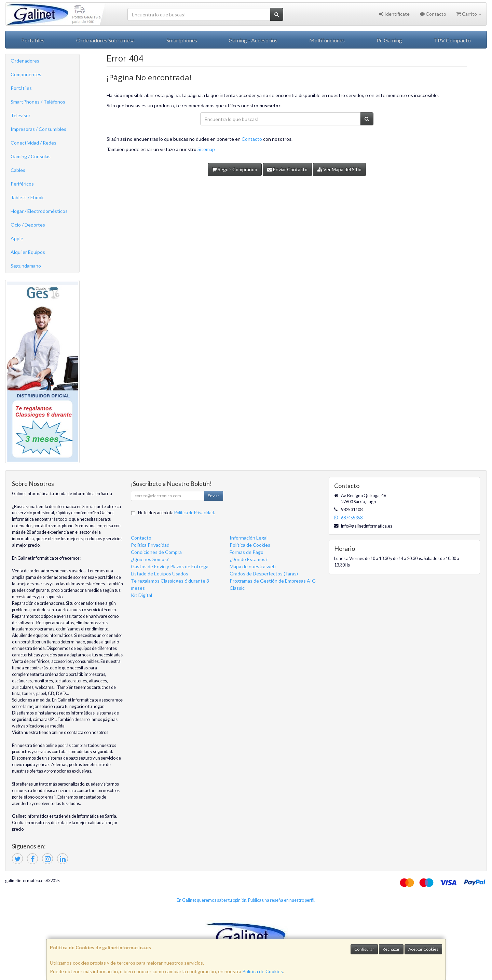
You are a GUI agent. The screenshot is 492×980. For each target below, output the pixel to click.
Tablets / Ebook (27, 197)
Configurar (364, 949)
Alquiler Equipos (28, 252)
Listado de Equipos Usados (160, 574)
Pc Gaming (389, 40)
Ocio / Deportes (28, 225)
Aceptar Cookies (423, 949)
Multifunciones (327, 40)
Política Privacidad (150, 545)
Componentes (26, 74)
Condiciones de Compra (156, 552)
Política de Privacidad (194, 513)
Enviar (214, 496)
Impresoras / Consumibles (38, 129)
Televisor (20, 115)
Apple (17, 238)
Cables (18, 170)
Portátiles (21, 88)
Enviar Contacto (287, 169)
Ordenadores (25, 61)
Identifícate (394, 14)
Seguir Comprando (235, 169)
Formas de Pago (247, 552)
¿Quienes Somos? (150, 559)
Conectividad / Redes (33, 143)
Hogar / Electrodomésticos (39, 211)
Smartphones (182, 40)
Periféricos (22, 184)
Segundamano (26, 266)
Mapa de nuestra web (253, 566)
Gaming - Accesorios (253, 40)
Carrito (469, 14)
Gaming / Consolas (31, 156)
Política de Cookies (263, 971)
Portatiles (33, 40)
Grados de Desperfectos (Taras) (264, 574)
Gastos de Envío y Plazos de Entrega (170, 566)
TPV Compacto (452, 40)
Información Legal (249, 538)
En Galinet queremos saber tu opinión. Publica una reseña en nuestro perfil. (246, 900)
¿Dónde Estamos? (249, 559)
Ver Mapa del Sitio (339, 169)
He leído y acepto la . (176, 513)
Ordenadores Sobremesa (105, 40)
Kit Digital (141, 595)
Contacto (433, 14)
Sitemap (206, 149)
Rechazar (391, 949)
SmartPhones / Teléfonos (38, 102)
